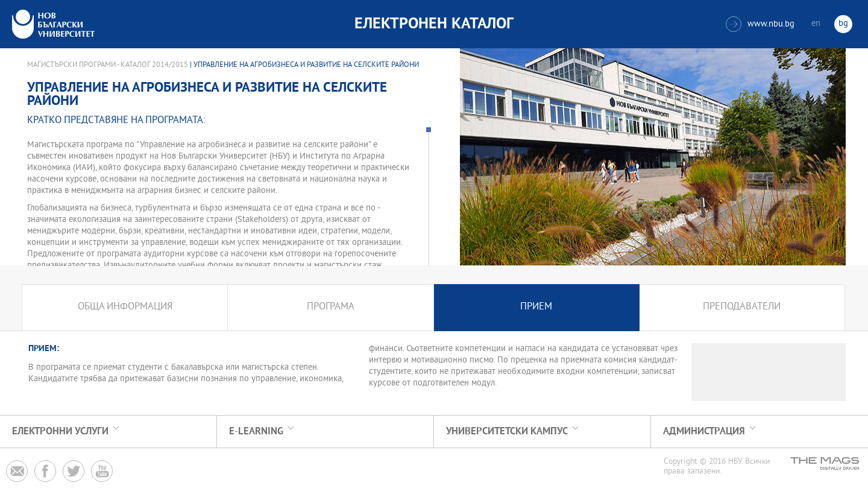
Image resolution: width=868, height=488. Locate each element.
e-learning (256, 432)
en (816, 24)
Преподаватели (742, 307)
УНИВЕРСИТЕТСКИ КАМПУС (507, 432)
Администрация (704, 432)
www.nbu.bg (760, 24)
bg (843, 24)
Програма (331, 307)
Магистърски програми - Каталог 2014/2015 (108, 65)
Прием (536, 307)
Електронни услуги (60, 432)
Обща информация (125, 307)
